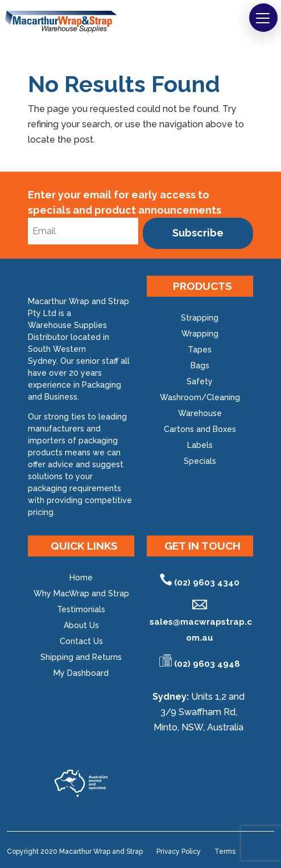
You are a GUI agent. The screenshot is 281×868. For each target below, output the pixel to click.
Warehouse (200, 413)
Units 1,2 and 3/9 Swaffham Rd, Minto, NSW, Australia (199, 712)
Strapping (200, 318)
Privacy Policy (179, 852)
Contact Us (81, 641)
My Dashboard (81, 673)
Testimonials (81, 609)
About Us (81, 625)
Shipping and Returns (81, 657)
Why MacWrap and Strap (81, 593)
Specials (200, 461)
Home (81, 578)
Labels (200, 445)
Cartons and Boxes (200, 429)
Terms (225, 852)
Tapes (200, 350)
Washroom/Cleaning (200, 397)
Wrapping (200, 334)
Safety (200, 381)
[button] (263, 18)
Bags (200, 366)
